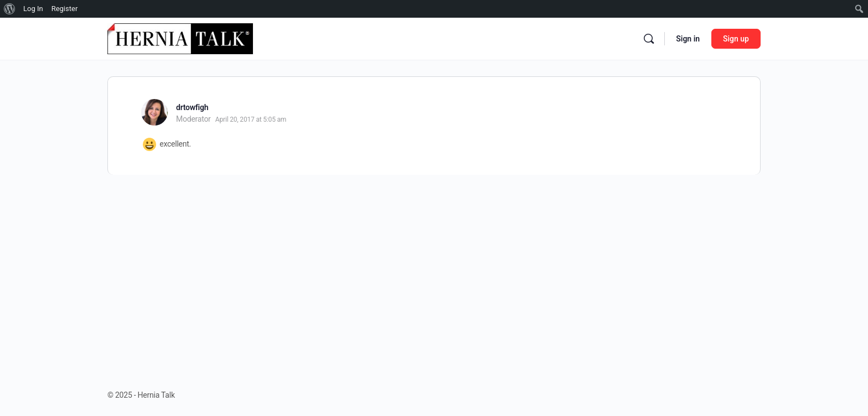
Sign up (736, 39)
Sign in (688, 39)
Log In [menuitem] (33, 9)
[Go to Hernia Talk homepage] (180, 38)
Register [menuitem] (65, 9)
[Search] (649, 39)
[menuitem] (10, 9)
